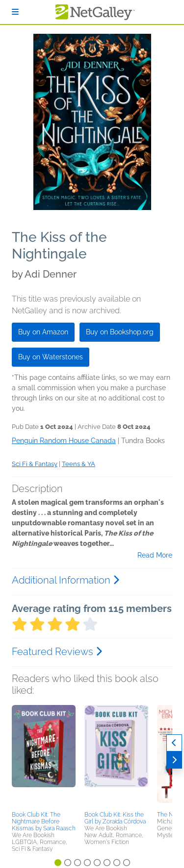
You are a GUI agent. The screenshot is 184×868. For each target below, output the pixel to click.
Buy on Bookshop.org (120, 332)
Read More (155, 555)
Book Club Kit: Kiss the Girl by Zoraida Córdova (115, 818)
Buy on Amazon (43, 332)
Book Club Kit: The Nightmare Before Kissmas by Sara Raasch (44, 821)
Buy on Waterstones (51, 357)
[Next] (174, 760)
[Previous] (174, 743)
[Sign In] (15, 12)
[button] (44, 756)
